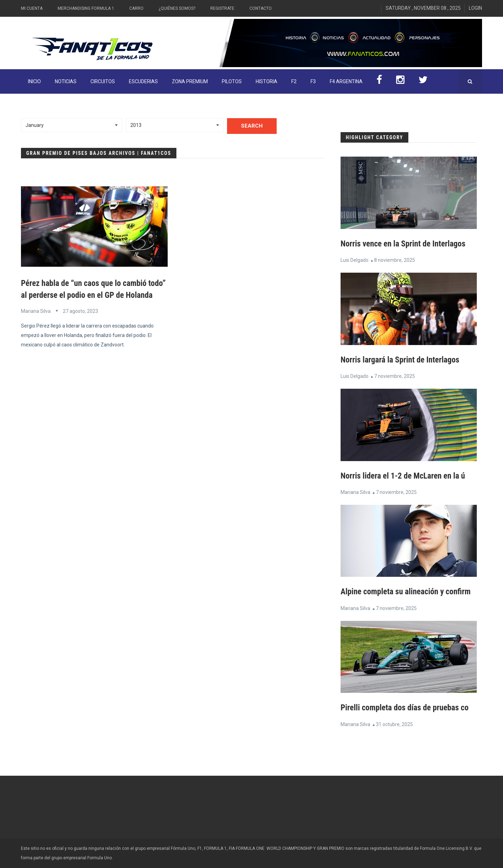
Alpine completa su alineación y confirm (408, 591)
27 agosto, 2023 (81, 323)
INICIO (34, 81)
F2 (294, 81)
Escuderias (143, 81)
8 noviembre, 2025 (395, 260)
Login (475, 8)
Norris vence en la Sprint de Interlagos (405, 244)
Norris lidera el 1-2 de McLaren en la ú (405, 475)
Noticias (66, 81)
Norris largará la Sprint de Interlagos (402, 359)
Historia (267, 81)
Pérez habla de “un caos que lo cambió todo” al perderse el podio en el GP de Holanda (86, 295)
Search (252, 126)
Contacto (261, 8)
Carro (136, 8)
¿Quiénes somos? (177, 8)
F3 (313, 81)
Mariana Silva (36, 323)
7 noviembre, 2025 (395, 376)
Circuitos (103, 81)
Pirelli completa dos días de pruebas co (407, 707)
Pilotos (232, 81)
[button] (72, 125)
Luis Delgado (355, 260)
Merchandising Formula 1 (86, 8)
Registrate (222, 8)
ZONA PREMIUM (190, 81)
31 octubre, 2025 (394, 724)
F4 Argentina (346, 81)
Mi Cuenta (32, 8)
